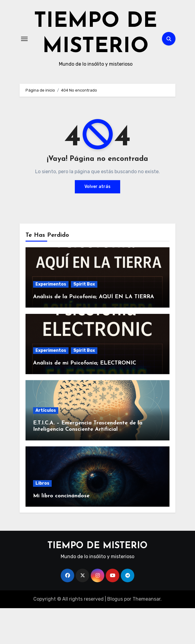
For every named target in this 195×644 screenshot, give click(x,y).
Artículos (46, 446)
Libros (42, 519)
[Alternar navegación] (24, 57)
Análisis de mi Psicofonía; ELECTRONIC (85, 399)
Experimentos (51, 320)
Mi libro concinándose (61, 532)
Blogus (115, 635)
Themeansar (146, 635)
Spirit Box (84, 320)
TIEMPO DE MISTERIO (96, 52)
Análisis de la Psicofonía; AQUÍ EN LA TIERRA (94, 333)
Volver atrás (98, 222)
